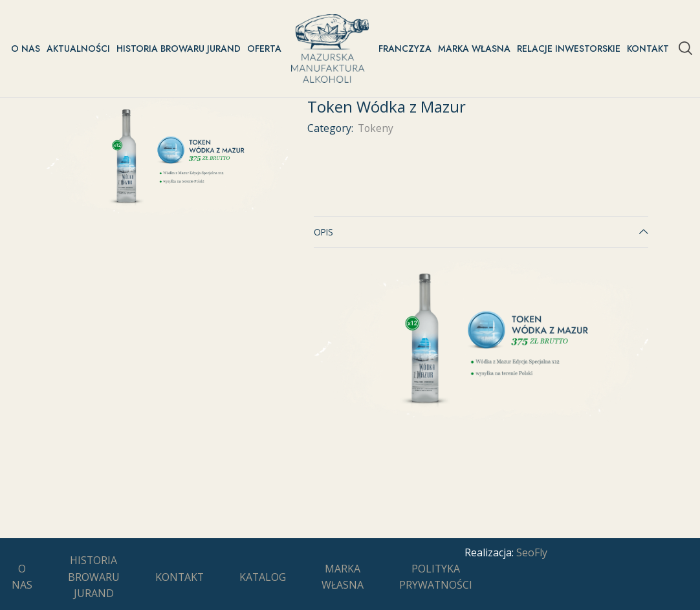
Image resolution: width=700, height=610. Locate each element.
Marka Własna (474, 49)
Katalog (263, 577)
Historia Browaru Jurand (179, 49)
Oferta (264, 49)
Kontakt (648, 49)
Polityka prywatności (436, 577)
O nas (26, 49)
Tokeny (376, 128)
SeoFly (532, 552)
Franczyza (405, 49)
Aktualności (78, 49)
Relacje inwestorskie (569, 49)
